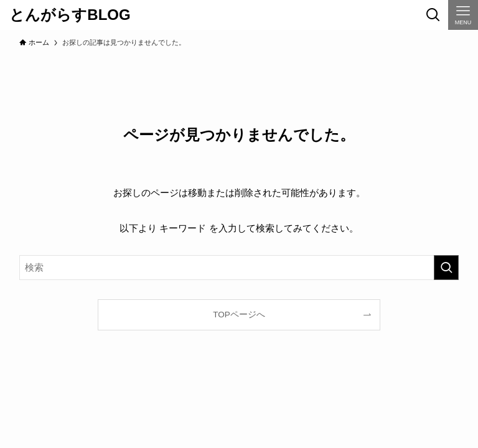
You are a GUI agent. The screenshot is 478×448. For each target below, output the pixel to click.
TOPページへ (239, 315)
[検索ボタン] (433, 15)
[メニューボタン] (463, 15)
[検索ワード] (239, 268)
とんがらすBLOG (70, 15)
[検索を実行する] (446, 268)
